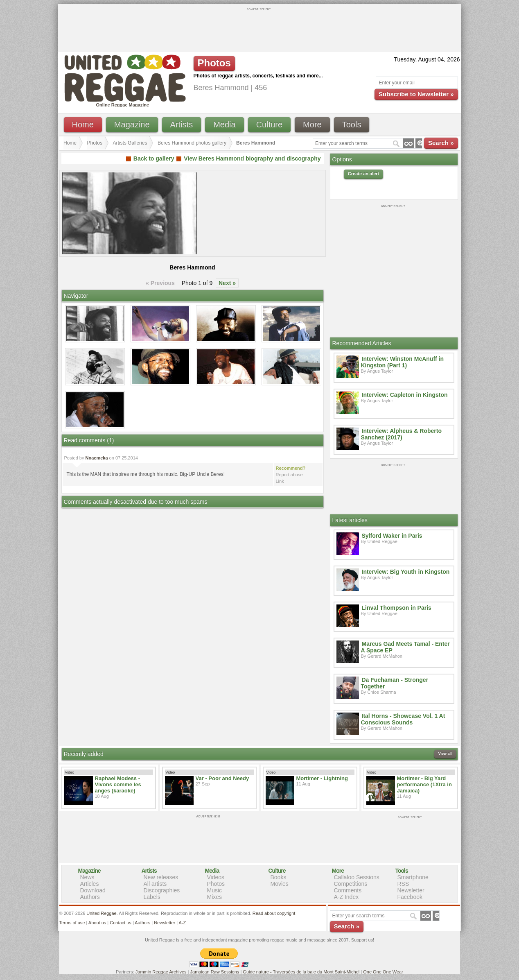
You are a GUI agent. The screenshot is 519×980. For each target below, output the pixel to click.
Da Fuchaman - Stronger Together (395, 683)
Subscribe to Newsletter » (416, 94)
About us (97, 923)
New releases (161, 877)
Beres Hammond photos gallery (192, 143)
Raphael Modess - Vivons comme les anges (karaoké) (118, 784)
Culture (269, 124)
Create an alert (363, 174)
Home (83, 124)
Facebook (410, 897)
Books (279, 877)
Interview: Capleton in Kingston (405, 395)
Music (215, 890)
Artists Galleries (130, 143)
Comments (348, 890)
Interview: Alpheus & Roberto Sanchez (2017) (402, 434)
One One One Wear (383, 972)
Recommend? (291, 468)
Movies (280, 884)
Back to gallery (154, 158)
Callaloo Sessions (357, 877)
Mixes (215, 897)
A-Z (182, 923)
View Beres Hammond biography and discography (252, 158)
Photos (95, 143)
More (312, 124)
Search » (441, 143)
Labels (152, 897)
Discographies (162, 890)
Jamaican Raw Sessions (215, 972)
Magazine (132, 124)
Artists (182, 124)
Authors (90, 897)
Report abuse (289, 475)
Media (224, 124)
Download (93, 890)
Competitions (351, 884)
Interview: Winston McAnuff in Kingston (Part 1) (403, 362)
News (87, 877)
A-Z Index (346, 897)
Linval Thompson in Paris (397, 608)
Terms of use (72, 923)
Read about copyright (274, 913)
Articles (90, 884)
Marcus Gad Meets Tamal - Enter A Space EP (405, 647)
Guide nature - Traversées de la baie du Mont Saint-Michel (301, 972)
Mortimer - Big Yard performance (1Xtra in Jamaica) (424, 784)
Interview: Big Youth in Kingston (406, 572)
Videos (216, 877)
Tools (352, 124)
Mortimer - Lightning (322, 778)
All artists (155, 884)
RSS (403, 884)
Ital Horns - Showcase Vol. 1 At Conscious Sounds (403, 719)
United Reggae (101, 913)
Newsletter (411, 890)
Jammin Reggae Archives (161, 972)
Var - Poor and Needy (222, 778)
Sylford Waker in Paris (392, 536)
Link (280, 481)
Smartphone (413, 877)
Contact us (121, 923)
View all (445, 754)
